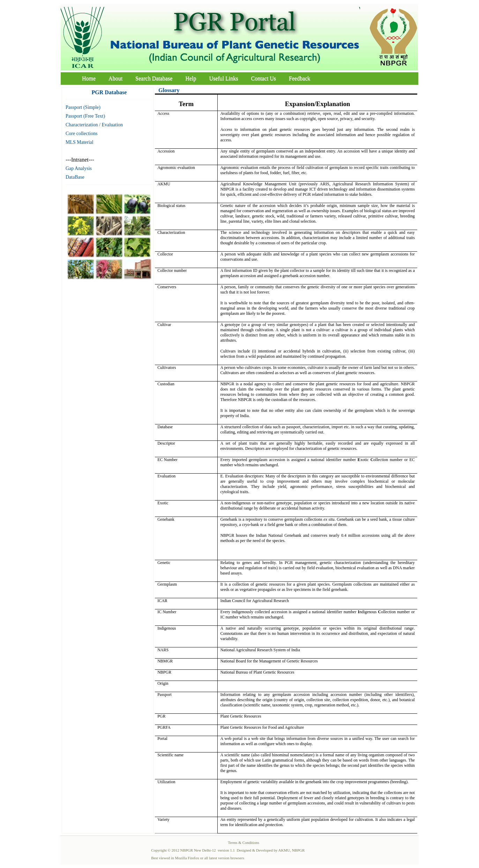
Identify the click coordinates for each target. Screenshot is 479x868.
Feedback (300, 78)
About (115, 78)
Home (89, 78)
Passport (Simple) (83, 107)
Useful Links (223, 78)
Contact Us (264, 78)
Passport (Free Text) (85, 116)
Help (191, 78)
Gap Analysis (79, 168)
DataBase (75, 177)
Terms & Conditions (244, 843)
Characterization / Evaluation (94, 125)
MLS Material (80, 142)
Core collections (81, 133)
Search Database (154, 78)
